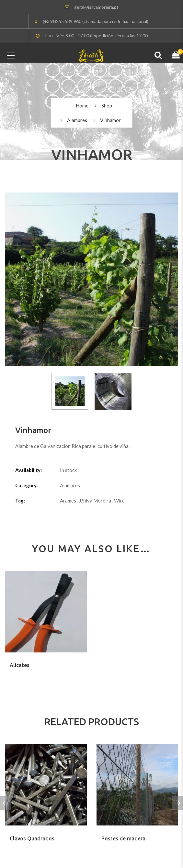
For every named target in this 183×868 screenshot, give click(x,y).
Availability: (29, 470)
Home (82, 105)
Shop (107, 105)
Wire (119, 501)
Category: (27, 485)
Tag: (20, 501)
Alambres (77, 120)
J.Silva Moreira (95, 501)
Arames (68, 501)
